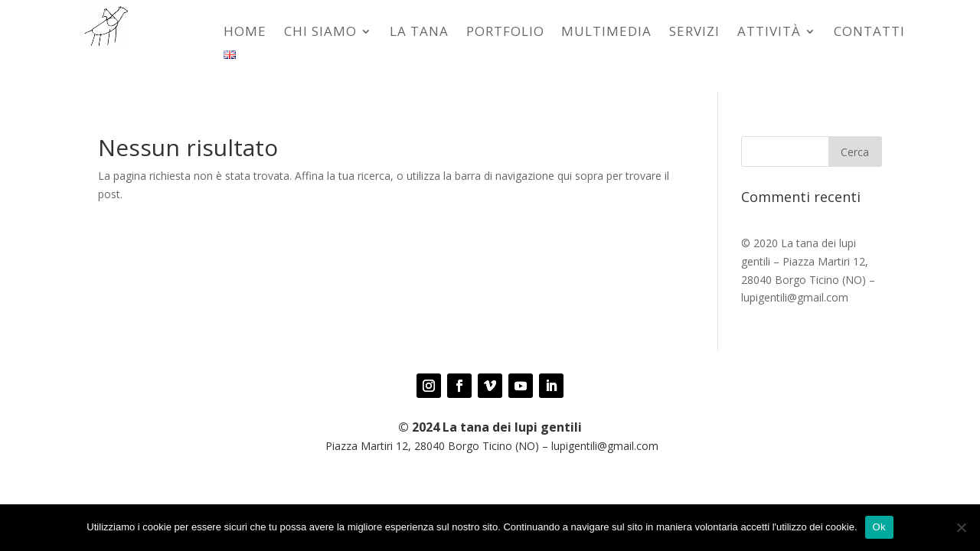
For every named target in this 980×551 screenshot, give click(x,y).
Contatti (869, 33)
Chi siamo (320, 33)
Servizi (694, 33)
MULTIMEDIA (606, 33)
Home (245, 33)
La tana (419, 33)
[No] (961, 527)
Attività (769, 33)
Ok (879, 527)
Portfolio (505, 33)
